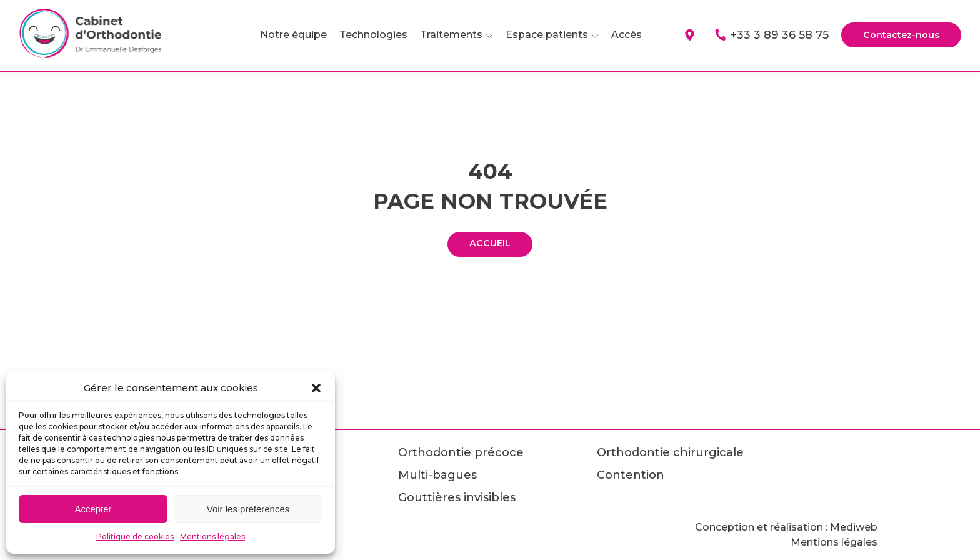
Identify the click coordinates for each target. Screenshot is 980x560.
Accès (620, 35)
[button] (316, 388)
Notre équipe (287, 35)
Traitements (444, 35)
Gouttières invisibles (457, 497)
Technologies (367, 35)
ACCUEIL (490, 244)
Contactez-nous (898, 35)
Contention (631, 475)
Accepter (93, 509)
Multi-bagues (437, 475)
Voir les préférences (248, 509)
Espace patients (540, 35)
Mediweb (854, 527)
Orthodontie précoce (461, 452)
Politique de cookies (135, 537)
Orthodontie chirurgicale (670, 452)
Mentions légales (212, 537)
